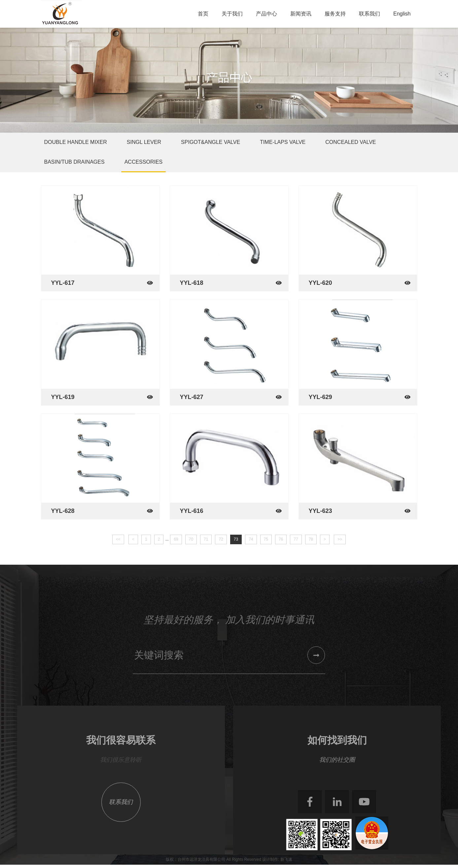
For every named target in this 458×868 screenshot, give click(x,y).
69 (176, 539)
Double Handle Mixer (76, 142)
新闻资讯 (301, 14)
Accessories (144, 162)
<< (118, 539)
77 (296, 539)
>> (340, 539)
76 (281, 539)
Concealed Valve (351, 142)
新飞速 (286, 859)
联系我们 (370, 14)
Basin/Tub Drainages (74, 162)
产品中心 (266, 14)
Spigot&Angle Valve (211, 142)
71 (206, 539)
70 (191, 539)
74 (251, 539)
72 (221, 539)
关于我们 (232, 14)
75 (266, 539)
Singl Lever (144, 142)
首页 (203, 14)
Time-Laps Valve (283, 142)
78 (311, 539)
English (402, 14)
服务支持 (335, 14)
